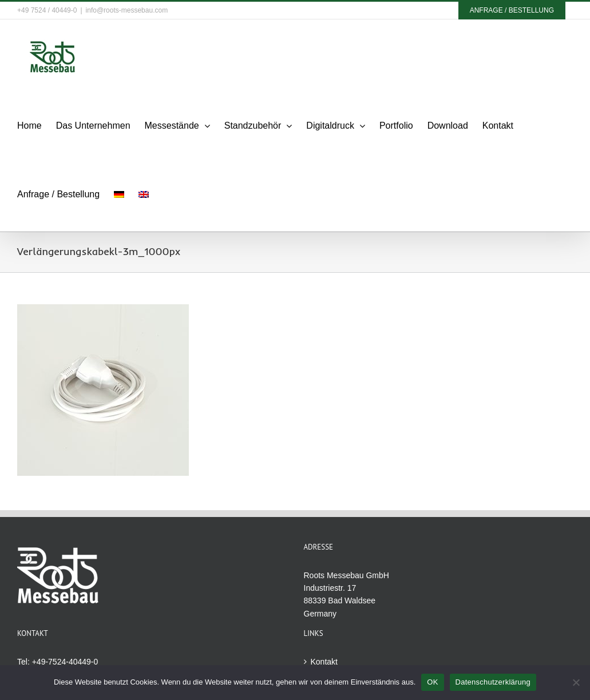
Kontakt (324, 662)
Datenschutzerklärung (493, 682)
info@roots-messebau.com (127, 10)
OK (432, 682)
